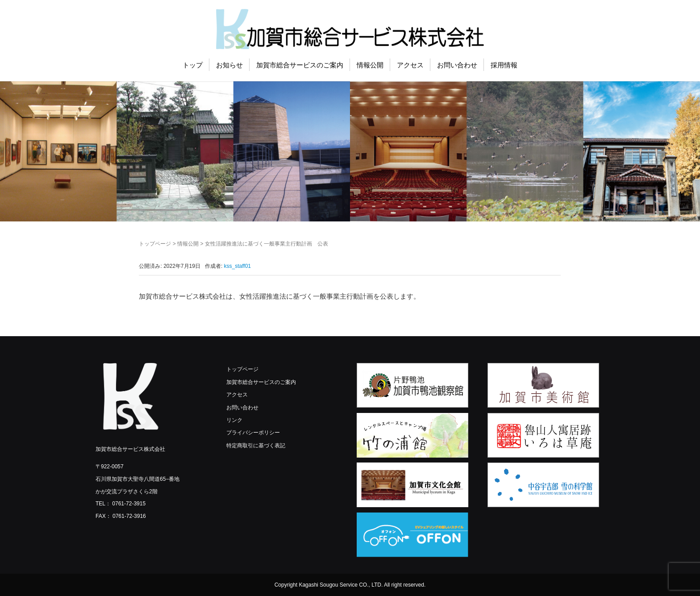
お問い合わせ (457, 65)
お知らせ (229, 65)
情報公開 (370, 65)
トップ (193, 65)
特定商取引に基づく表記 (256, 446)
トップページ (155, 244)
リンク (234, 420)
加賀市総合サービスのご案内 (300, 65)
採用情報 (504, 65)
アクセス (410, 65)
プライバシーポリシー (253, 433)
